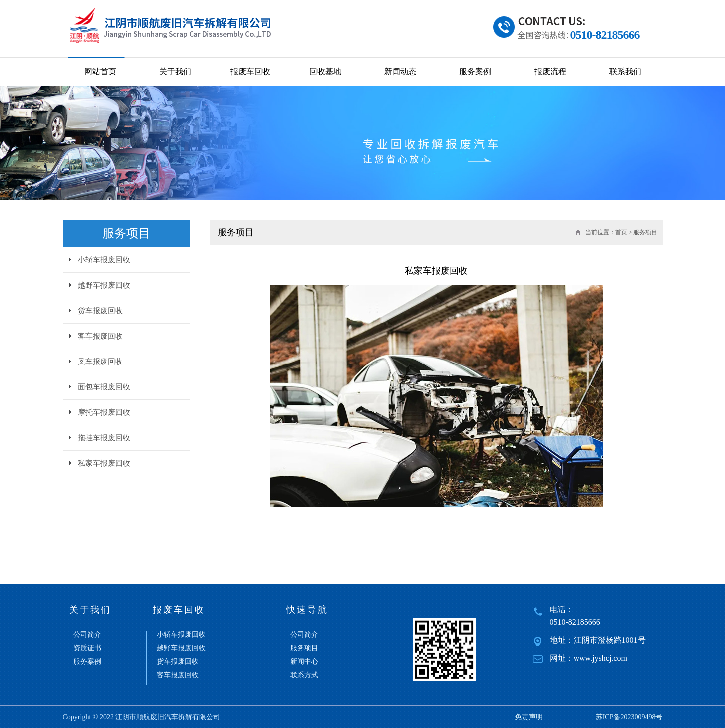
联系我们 (625, 72)
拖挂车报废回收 (104, 438)
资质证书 (87, 648)
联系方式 (304, 675)
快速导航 (307, 610)
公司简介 (87, 635)
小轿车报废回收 (104, 260)
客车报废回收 (100, 336)
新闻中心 (304, 662)
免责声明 (529, 717)
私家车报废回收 (104, 463)
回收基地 (325, 72)
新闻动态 (400, 72)
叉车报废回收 (100, 362)
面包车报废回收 (104, 387)
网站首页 (100, 72)
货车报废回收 (100, 311)
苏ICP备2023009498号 (629, 717)
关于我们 (175, 72)
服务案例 (475, 72)
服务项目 (304, 648)
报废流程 (550, 72)
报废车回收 (250, 72)
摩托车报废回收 (104, 412)
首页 (621, 232)
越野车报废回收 (104, 285)
